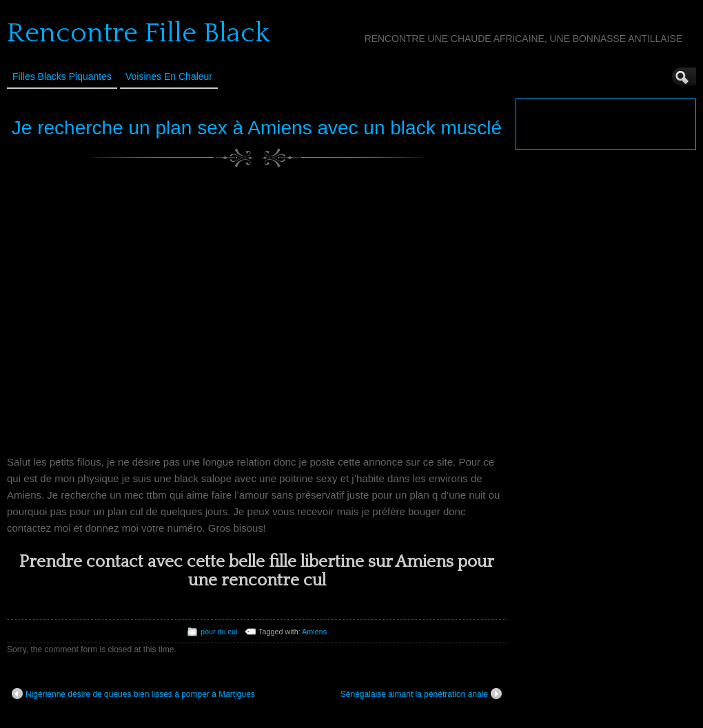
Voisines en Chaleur (169, 76)
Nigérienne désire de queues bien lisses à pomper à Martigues (133, 694)
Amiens (314, 632)
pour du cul (219, 632)
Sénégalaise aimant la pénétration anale (421, 694)
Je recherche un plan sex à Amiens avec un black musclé (257, 128)
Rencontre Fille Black (138, 33)
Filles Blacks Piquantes (62, 76)
